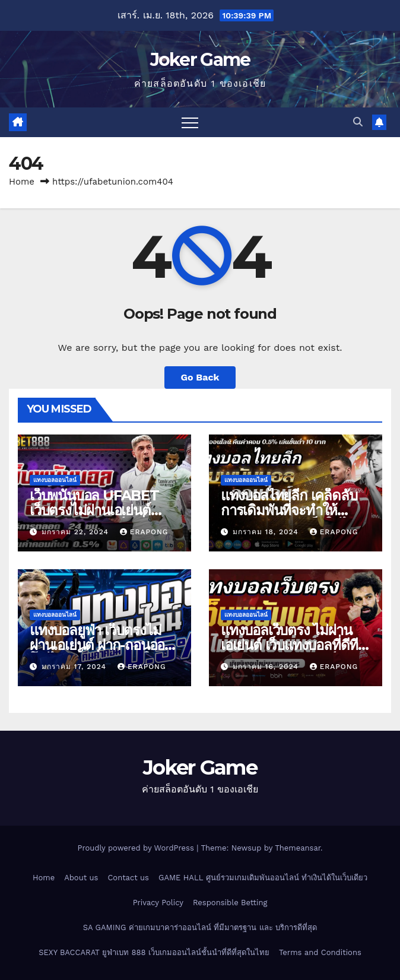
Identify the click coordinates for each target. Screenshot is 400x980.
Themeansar (298, 848)
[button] (358, 122)
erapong (144, 532)
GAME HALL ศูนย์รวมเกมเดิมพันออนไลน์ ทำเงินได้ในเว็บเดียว (263, 878)
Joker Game (200, 60)
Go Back (200, 377)
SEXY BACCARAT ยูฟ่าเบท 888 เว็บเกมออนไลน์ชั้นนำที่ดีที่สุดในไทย (154, 952)
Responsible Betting (230, 903)
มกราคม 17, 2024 (75, 667)
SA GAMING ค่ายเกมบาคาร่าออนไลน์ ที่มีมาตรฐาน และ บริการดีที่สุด (200, 927)
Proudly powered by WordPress (137, 848)
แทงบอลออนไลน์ (55, 480)
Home (22, 182)
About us (81, 878)
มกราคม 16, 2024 (267, 667)
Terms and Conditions (320, 952)
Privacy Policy (158, 903)
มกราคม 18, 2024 (267, 532)
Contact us (128, 878)
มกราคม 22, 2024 (77, 532)
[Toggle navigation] (190, 122)
